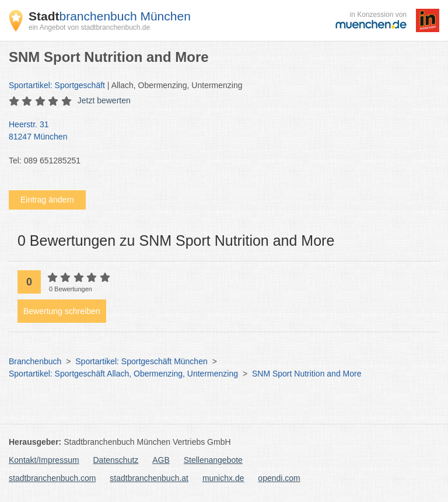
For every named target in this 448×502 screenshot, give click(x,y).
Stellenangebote (213, 460)
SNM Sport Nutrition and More (307, 374)
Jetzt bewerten (104, 100)
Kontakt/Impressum (44, 460)
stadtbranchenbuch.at (149, 478)
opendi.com (279, 478)
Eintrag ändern (47, 200)
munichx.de (223, 478)
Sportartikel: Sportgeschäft (57, 85)
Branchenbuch (35, 361)
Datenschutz (116, 460)
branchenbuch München (110, 16)
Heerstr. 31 (218, 131)
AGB (161, 460)
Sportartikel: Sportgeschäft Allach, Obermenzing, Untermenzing (123, 374)
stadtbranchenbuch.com (52, 478)
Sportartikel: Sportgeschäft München (141, 361)
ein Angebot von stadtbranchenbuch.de (89, 27)
